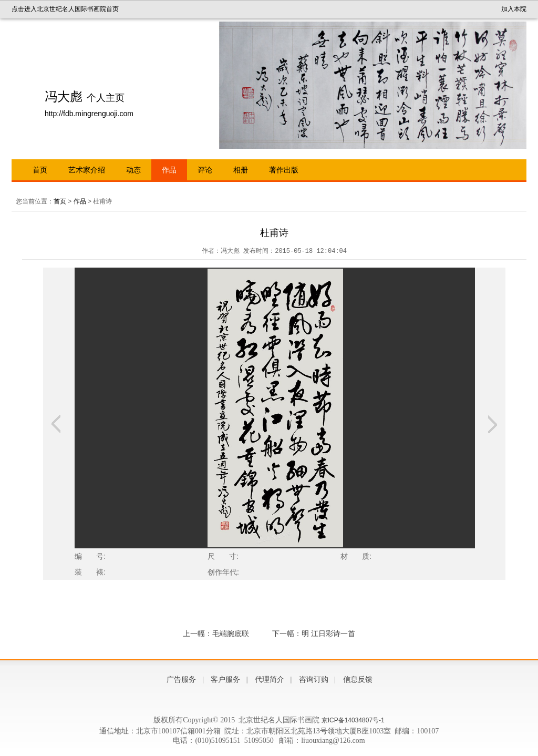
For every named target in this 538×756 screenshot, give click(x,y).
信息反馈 (358, 680)
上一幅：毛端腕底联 (216, 634)
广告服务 (181, 680)
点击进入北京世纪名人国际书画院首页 (65, 9)
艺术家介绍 (87, 170)
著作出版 (284, 170)
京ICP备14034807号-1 (353, 720)
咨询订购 (314, 680)
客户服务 (225, 680)
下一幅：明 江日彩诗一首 (314, 634)
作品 (169, 170)
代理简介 (270, 680)
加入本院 (514, 9)
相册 (241, 170)
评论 (205, 170)
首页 (40, 170)
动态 (133, 170)
